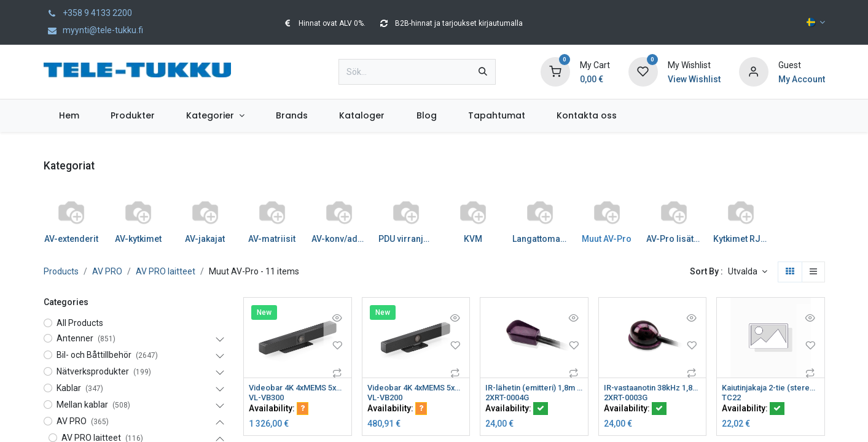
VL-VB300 (268, 398)
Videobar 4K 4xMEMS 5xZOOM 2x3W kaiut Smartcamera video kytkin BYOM (298, 388)
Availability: (279, 409)
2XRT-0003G (628, 398)
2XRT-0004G (510, 398)
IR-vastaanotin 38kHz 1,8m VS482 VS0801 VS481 (653, 388)
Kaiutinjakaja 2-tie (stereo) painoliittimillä (771, 388)
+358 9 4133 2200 (88, 13)
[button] (748, 272)
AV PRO (107, 271)
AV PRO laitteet (166, 271)
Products (61, 271)
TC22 (732, 398)
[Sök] (483, 72)
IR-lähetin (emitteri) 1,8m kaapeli (534, 388)
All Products (80, 323)
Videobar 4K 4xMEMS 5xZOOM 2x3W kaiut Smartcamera (416, 388)
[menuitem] (69, 116)
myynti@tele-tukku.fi (93, 30)
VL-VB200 (387, 398)
